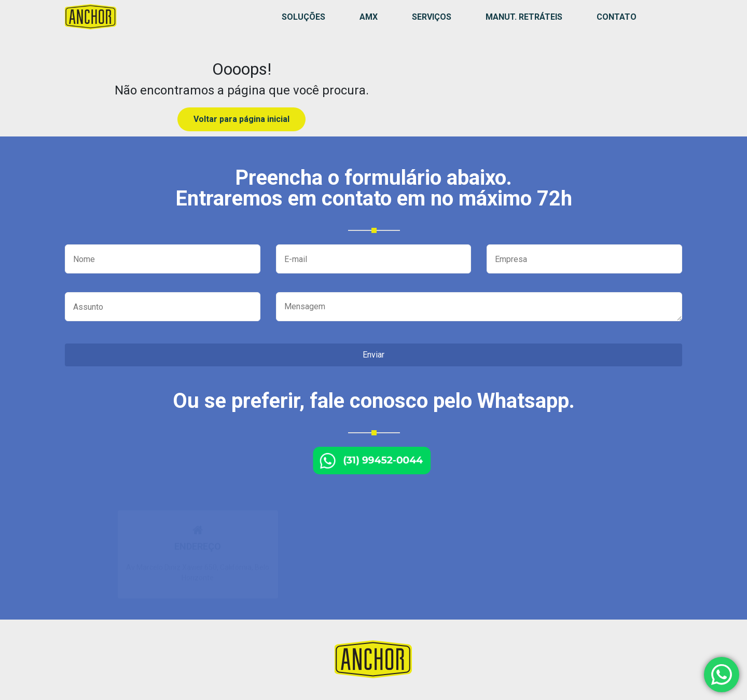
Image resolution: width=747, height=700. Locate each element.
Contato (617, 17)
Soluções (303, 17)
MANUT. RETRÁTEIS (524, 17)
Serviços (432, 17)
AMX (369, 17)
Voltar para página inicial (241, 119)
